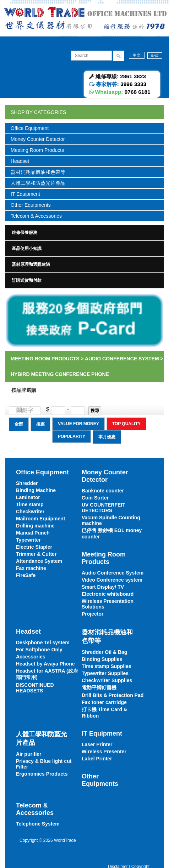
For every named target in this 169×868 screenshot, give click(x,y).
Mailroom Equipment (40, 519)
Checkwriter (30, 512)
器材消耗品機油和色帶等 (38, 172)
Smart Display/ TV (103, 587)
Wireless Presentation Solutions (108, 604)
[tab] (84, 233)
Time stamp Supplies (107, 666)
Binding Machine (36, 490)
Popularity (72, 436)
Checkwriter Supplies (107, 680)
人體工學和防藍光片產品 (38, 183)
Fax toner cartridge (104, 702)
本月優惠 (107, 437)
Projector (92, 614)
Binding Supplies (102, 659)
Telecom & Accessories (36, 216)
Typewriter (28, 540)
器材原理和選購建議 (31, 264)
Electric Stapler (34, 547)
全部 (19, 424)
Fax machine (31, 568)
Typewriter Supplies (105, 673)
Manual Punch (33, 533)
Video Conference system (112, 580)
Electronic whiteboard (108, 594)
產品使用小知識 (27, 249)
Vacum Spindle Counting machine (111, 520)
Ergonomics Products (42, 774)
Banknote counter (103, 491)
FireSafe (26, 575)
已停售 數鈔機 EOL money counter (112, 533)
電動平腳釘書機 (99, 687)
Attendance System (39, 561)
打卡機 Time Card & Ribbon (104, 713)
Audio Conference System (122, 359)
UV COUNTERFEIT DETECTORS (103, 508)
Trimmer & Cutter (36, 554)
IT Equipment (25, 194)
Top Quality (126, 424)
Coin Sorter (95, 498)
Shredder (27, 483)
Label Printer (97, 759)
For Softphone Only (39, 650)
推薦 (40, 424)
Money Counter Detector (38, 139)
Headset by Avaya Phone (45, 664)
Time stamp (30, 504)
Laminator (28, 497)
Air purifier (29, 754)
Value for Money (78, 424)
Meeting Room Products (37, 150)
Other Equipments (31, 205)
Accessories (31, 657)
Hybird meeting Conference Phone (60, 374)
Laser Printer (97, 744)
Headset (20, 161)
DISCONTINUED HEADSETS (35, 688)
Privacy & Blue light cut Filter (44, 764)
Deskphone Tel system (43, 643)
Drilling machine (35, 526)
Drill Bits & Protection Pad (113, 695)
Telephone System (38, 824)
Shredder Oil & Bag (104, 652)
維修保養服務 (24, 233)
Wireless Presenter (104, 752)
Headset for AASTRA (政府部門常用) (47, 674)
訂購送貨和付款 (27, 280)
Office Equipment (30, 128)
